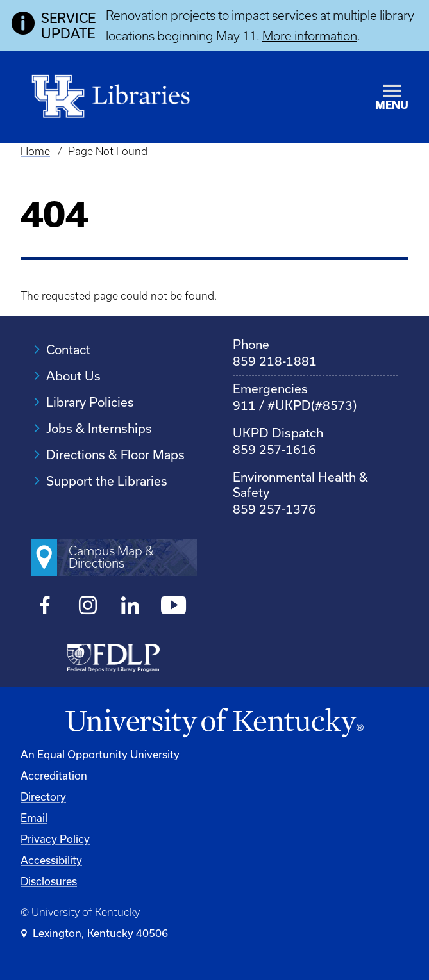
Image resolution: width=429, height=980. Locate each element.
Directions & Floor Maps (115, 454)
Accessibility (51, 860)
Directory (43, 796)
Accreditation (54, 775)
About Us (73, 376)
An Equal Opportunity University (100, 754)
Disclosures (49, 881)
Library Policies (90, 402)
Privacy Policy (55, 839)
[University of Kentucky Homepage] (214, 723)
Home (35, 151)
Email (34, 818)
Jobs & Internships (99, 428)
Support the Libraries (107, 481)
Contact (68, 349)
